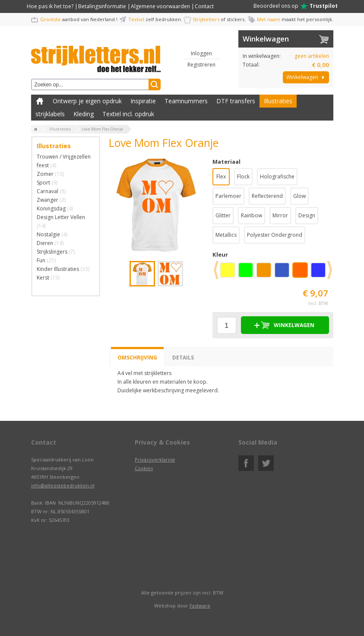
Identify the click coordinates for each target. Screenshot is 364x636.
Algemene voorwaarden (160, 6)
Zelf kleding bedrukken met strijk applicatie (40, 101)
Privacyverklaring (155, 460)
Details (183, 358)
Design (307, 215)
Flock (243, 176)
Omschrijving (137, 358)
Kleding (84, 114)
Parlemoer (228, 196)
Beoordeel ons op (296, 6)
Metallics (226, 235)
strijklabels (50, 114)
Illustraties (278, 101)
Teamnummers (186, 101)
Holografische (277, 176)
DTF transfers (236, 101)
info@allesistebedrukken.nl (63, 485)
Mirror (280, 215)
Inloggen (201, 53)
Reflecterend (267, 196)
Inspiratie (143, 101)
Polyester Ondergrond (275, 235)
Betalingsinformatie (102, 6)
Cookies (144, 468)
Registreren (201, 65)
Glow (299, 196)
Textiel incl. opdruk (128, 114)
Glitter (223, 215)
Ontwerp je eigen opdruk (87, 101)
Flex (221, 176)
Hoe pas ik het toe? (50, 6)
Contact (204, 6)
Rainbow (252, 215)
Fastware (200, 606)
